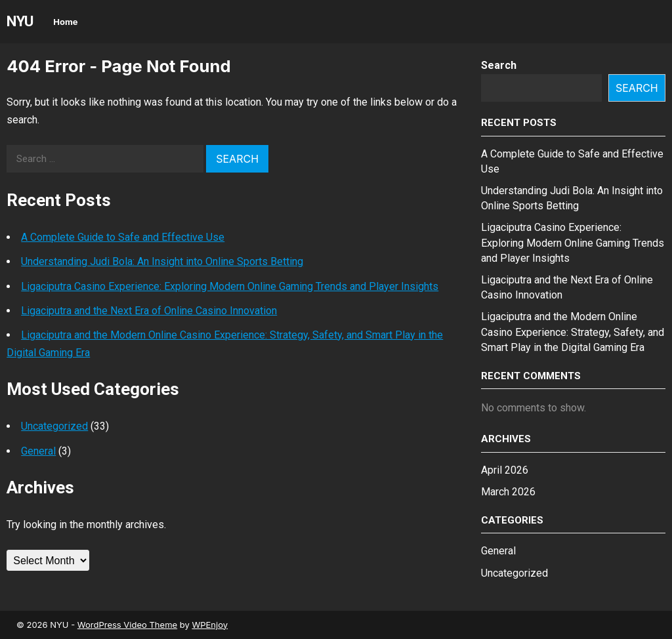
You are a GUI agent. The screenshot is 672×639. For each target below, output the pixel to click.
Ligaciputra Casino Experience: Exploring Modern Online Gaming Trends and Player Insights (230, 286)
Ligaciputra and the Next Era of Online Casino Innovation (149, 311)
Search (499, 65)
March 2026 (508, 492)
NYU (20, 21)
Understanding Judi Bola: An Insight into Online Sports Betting (162, 261)
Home (65, 22)
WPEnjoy (210, 625)
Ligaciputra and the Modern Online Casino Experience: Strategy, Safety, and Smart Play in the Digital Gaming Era (573, 332)
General (38, 451)
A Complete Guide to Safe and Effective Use (123, 237)
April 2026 (505, 470)
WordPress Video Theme (127, 625)
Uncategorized (54, 426)
